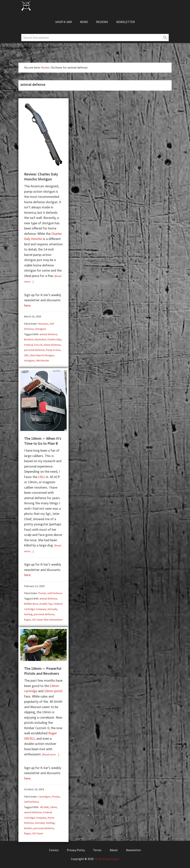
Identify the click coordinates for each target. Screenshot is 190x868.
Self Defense (55, 593)
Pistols (42, 593)
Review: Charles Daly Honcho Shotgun (41, 176)
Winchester (43, 360)
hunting (28, 614)
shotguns (29, 360)
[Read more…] (51, 754)
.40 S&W (44, 807)
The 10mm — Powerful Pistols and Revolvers (43, 671)
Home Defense (52, 345)
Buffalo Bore (31, 604)
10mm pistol (53, 691)
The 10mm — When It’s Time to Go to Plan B (43, 441)
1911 (42, 477)
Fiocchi (38, 345)
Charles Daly (54, 339)
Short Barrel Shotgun (42, 355)
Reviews (43, 324)
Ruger (27, 620)
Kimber (28, 828)
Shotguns (41, 329)
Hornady (52, 609)
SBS (26, 355)
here (27, 305)
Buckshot (41, 339)
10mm (53, 807)
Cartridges (44, 797)
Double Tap (46, 604)
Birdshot (29, 339)
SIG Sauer (38, 833)
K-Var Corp (102, 859)
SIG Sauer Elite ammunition (47, 620)
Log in (115, 859)
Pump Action (53, 350)
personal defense (34, 350)
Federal (29, 345)
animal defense (48, 334)
